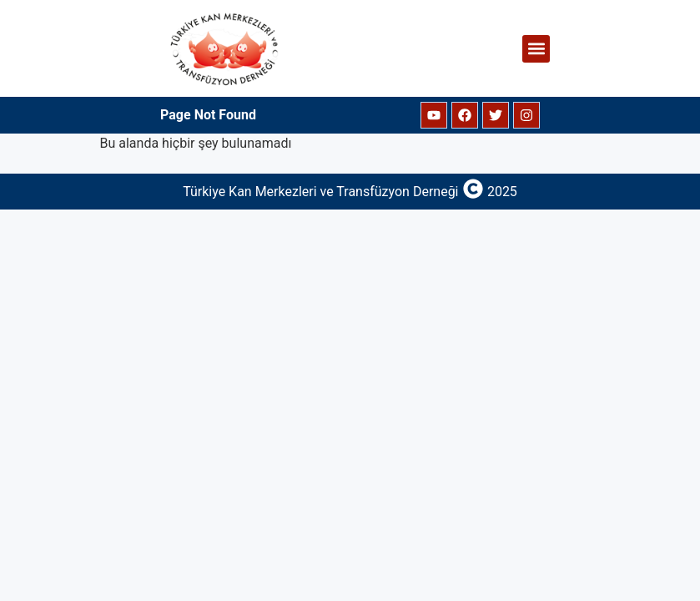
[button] (536, 49)
